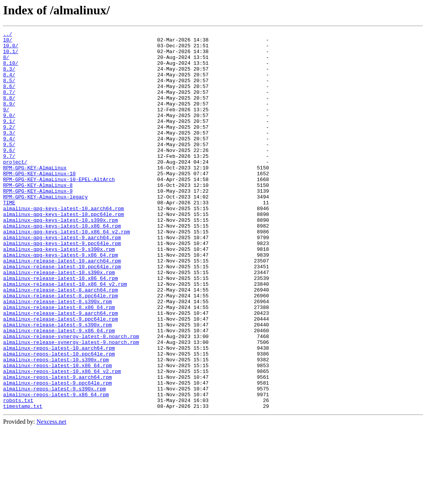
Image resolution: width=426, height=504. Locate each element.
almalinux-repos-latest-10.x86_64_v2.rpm (62, 440)
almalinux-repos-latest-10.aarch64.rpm (59, 412)
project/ (15, 188)
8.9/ (9, 119)
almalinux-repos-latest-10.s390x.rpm (56, 426)
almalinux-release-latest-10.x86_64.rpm (60, 328)
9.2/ (9, 147)
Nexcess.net (51, 497)
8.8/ (9, 112)
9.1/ (9, 140)
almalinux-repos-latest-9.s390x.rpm (54, 461)
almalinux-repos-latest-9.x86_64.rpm (56, 468)
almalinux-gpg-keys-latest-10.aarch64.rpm (64, 244)
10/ (8, 42)
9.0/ (9, 133)
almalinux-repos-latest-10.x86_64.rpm (58, 433)
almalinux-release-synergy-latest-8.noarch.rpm (71, 398)
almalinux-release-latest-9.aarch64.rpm (60, 370)
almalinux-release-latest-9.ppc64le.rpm (60, 377)
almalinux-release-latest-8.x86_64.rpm (59, 363)
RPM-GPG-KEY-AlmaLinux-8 (38, 216)
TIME (9, 237)
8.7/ (9, 105)
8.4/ (9, 84)
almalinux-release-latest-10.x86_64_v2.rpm (65, 335)
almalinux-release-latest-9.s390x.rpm (58, 384)
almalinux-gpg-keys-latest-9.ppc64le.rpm (62, 286)
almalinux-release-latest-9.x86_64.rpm (59, 391)
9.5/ (9, 167)
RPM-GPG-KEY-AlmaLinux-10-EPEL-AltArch (59, 209)
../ (8, 35)
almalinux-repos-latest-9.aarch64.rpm (58, 447)
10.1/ (11, 56)
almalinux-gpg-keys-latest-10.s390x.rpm (60, 258)
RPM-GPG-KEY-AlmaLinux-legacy (45, 230)
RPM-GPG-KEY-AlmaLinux (35, 195)
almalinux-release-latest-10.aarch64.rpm (62, 307)
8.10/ (11, 70)
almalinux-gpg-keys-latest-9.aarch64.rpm (62, 279)
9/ (6, 126)
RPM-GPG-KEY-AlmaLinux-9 (38, 223)
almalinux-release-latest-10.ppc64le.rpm (62, 314)
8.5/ (9, 91)
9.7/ (9, 181)
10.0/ (11, 49)
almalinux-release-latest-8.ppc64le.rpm (60, 349)
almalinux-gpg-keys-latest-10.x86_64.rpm (62, 265)
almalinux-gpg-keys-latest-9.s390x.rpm (59, 293)
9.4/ (9, 161)
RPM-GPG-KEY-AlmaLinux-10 (39, 202)
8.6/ (9, 98)
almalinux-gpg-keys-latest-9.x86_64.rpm (60, 300)
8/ (6, 63)
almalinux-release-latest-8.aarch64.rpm (60, 342)
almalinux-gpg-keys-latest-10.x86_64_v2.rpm (67, 272)
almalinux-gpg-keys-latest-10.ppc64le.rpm (64, 251)
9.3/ (9, 154)
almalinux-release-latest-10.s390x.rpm (59, 321)
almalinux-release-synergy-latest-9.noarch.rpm (71, 405)
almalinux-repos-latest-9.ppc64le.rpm (58, 454)
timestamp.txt (23, 482)
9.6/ (9, 174)
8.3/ (9, 77)
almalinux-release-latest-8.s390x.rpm (58, 356)
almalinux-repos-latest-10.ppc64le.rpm (59, 419)
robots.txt (18, 475)
